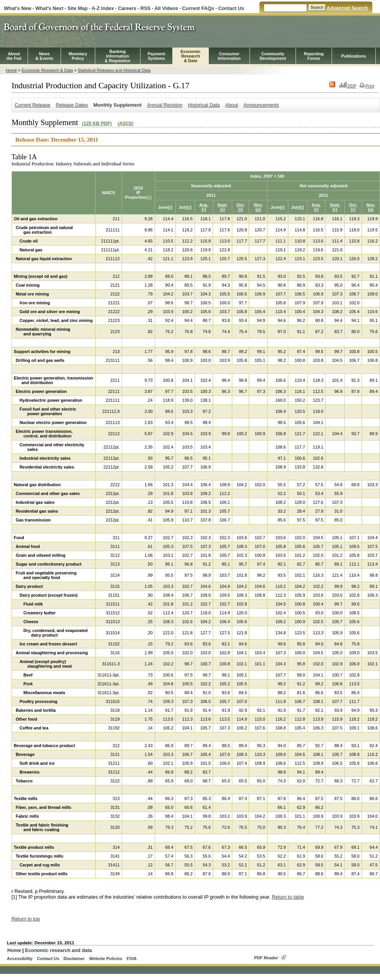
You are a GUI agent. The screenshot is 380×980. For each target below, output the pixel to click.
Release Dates (72, 105)
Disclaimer (74, 959)
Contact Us (231, 8)
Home (11, 70)
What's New (17, 8)
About (232, 105)
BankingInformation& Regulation (118, 56)
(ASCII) (125, 124)
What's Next (49, 8)
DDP (348, 86)
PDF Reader (266, 958)
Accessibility (20, 959)
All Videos (166, 8)
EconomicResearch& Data (190, 56)
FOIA (132, 959)
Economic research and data (58, 950)
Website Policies (106, 959)
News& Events (44, 56)
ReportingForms (314, 56)
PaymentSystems (156, 56)
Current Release (32, 105)
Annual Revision (165, 105)
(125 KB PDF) (97, 124)
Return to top (26, 919)
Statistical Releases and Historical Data (114, 70)
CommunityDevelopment (273, 56)
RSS (145, 8)
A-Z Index (102, 8)
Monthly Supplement (117, 105)
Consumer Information (229, 56)
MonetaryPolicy (78, 56)
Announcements (261, 105)
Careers (127, 8)
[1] (149, 197)
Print (367, 86)
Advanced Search (347, 8)
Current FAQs (198, 8)
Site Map (78, 8)
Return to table (288, 897)
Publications (354, 56)
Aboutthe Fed (14, 56)
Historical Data (204, 105)
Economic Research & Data (47, 70)
